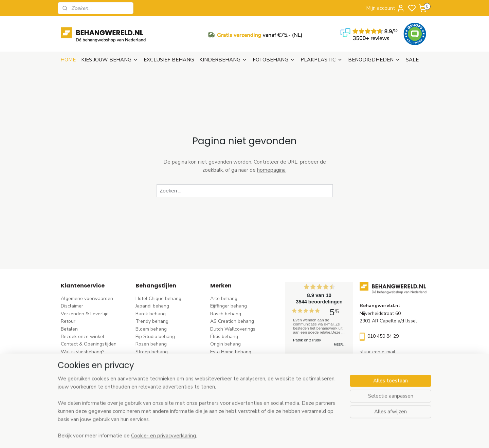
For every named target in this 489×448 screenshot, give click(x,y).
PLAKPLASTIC (322, 60)
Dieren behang (151, 397)
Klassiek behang (153, 367)
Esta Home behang (231, 352)
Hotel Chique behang (158, 298)
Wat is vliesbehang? (83, 352)
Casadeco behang (230, 390)
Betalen (69, 329)
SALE (412, 60)
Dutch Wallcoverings (233, 329)
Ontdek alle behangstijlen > (169, 405)
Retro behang (150, 390)
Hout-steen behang (157, 382)
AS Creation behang (232, 321)
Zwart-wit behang (155, 375)
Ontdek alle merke (232, 405)
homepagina (271, 170)
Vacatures (72, 375)
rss (287, 436)
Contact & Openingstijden (89, 344)
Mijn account (385, 8)
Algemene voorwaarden (87, 298)
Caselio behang (227, 382)
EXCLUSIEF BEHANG (169, 60)
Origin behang (225, 344)
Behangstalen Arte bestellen (92, 359)
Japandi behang (152, 306)
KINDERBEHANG (223, 60)
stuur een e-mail (377, 352)
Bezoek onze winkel (83, 337)
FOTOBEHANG (274, 60)
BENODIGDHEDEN (374, 60)
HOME (68, 60)
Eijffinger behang (229, 306)
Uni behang (148, 359)
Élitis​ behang (224, 337)
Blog (66, 367)
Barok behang (151, 314)
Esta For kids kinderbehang (239, 359)
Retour (68, 321)
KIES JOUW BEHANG (110, 60)
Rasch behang (226, 314)
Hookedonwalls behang (236, 367)
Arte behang (224, 298)
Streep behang (152, 352)
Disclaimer (72, 306)
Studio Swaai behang (233, 397)
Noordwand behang (232, 375)
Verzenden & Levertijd (85, 314)
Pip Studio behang (155, 337)
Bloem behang (151, 329)
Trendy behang (152, 321)
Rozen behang (151, 344)
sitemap (275, 436)
